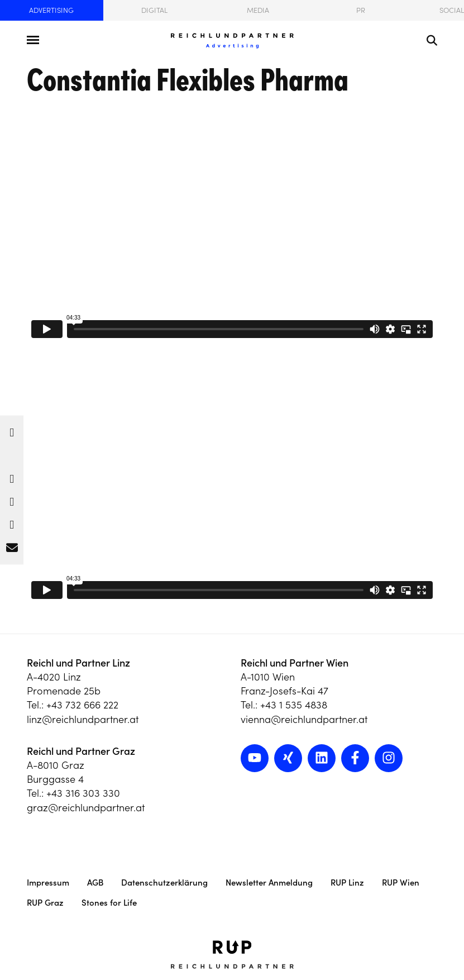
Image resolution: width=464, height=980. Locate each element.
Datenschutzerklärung (164, 883)
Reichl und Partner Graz (81, 751)
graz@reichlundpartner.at (86, 808)
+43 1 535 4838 (294, 705)
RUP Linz (347, 883)
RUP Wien (401, 883)
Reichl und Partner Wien (295, 663)
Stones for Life (109, 903)
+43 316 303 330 (83, 793)
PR (361, 10)
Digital (154, 10)
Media (258, 10)
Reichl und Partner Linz (78, 663)
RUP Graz (45, 903)
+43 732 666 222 (82, 705)
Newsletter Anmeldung (269, 883)
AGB (95, 883)
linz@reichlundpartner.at (83, 719)
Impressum (48, 883)
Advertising (51, 10)
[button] (12, 430)
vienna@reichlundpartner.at (304, 719)
